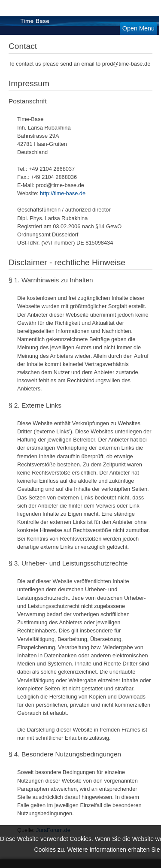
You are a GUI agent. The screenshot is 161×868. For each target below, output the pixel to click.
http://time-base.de (63, 193)
